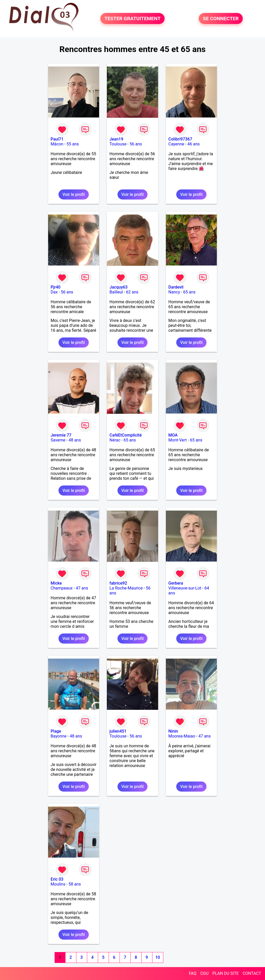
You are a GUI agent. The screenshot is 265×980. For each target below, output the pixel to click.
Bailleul (116, 292)
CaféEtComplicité (126, 435)
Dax (54, 292)
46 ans (194, 144)
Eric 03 (57, 879)
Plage (56, 731)
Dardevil (176, 287)
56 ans (136, 144)
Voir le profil (73, 194)
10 (158, 957)
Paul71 (57, 139)
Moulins (58, 884)
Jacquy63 (119, 287)
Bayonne (59, 736)
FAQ (193, 973)
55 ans (73, 144)
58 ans (75, 884)
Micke (56, 583)
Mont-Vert (178, 440)
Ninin (173, 731)
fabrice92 (118, 583)
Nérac (115, 440)
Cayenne (176, 144)
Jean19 (116, 139)
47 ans (82, 588)
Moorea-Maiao (182, 736)
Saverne (58, 440)
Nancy (174, 292)
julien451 (118, 731)
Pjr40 (56, 287)
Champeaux (62, 588)
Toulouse (118, 144)
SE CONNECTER (221, 19)
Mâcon (57, 144)
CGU (204, 973)
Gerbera (176, 583)
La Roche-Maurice (126, 588)
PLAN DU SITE (226, 973)
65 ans (189, 292)
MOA (173, 435)
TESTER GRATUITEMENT (133, 19)
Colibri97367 (180, 139)
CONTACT (252, 973)
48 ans (75, 440)
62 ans (132, 292)
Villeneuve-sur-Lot (185, 588)
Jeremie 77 (61, 435)
